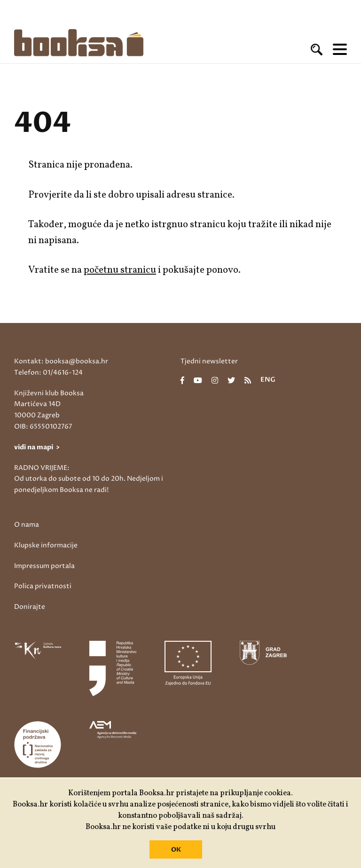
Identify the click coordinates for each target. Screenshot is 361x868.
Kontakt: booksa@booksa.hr (61, 361)
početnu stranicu (120, 270)
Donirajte (30, 607)
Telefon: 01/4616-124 (48, 373)
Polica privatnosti (43, 586)
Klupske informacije (46, 545)
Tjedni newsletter (209, 361)
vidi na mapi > (37, 447)
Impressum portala (44, 566)
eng (268, 380)
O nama (27, 525)
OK (176, 850)
